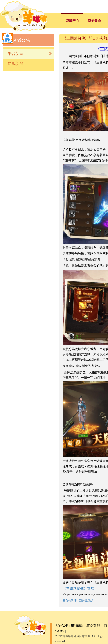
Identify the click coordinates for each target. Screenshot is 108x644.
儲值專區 (94, 20)
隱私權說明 (94, 626)
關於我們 (62, 626)
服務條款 (77, 626)
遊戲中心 (72, 20)
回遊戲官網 (86, 601)
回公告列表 (70, 601)
